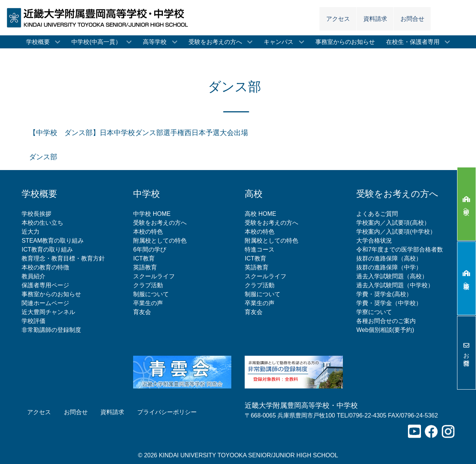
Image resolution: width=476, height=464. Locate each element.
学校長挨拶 (36, 214)
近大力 (30, 232)
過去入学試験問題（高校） (392, 276)
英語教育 (145, 267)
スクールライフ (154, 276)
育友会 (142, 312)
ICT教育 (144, 258)
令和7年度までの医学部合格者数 (400, 249)
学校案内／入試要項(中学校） (396, 232)
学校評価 (33, 321)
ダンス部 (43, 157)
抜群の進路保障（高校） (389, 258)
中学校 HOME (152, 214)
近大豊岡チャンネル (48, 312)
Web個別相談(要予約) (385, 330)
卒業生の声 (148, 303)
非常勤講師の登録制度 (51, 330)
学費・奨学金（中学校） (389, 303)
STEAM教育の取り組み (53, 241)
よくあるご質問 (377, 214)
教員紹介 (33, 276)
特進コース (260, 249)
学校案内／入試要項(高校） (393, 223)
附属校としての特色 (160, 241)
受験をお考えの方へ (160, 223)
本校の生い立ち (42, 223)
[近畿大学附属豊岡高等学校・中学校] (100, 17)
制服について (151, 294)
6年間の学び (150, 249)
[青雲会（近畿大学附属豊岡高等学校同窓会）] (182, 372)
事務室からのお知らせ (51, 294)
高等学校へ (467, 278)
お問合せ (467, 353)
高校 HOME (260, 214)
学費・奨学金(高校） (384, 294)
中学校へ (467, 204)
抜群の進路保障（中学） (389, 267)
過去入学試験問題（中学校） (395, 285)
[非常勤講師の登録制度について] (294, 372)
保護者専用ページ (45, 285)
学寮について (374, 312)
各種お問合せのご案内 (386, 321)
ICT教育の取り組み (47, 249)
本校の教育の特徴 (45, 267)
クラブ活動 (148, 285)
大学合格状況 (374, 241)
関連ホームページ (45, 303)
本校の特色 (148, 232)
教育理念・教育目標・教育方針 (63, 258)
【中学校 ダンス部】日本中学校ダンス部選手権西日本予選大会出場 (139, 133)
